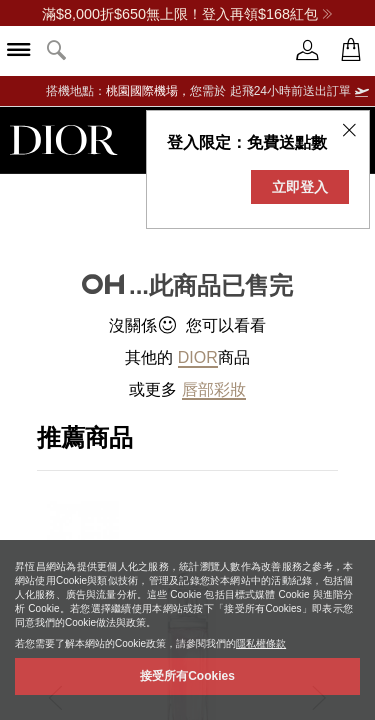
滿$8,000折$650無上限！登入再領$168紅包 (187, 14)
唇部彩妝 (214, 389)
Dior (198, 357)
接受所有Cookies (187, 676)
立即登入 (300, 187)
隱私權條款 (261, 643)
